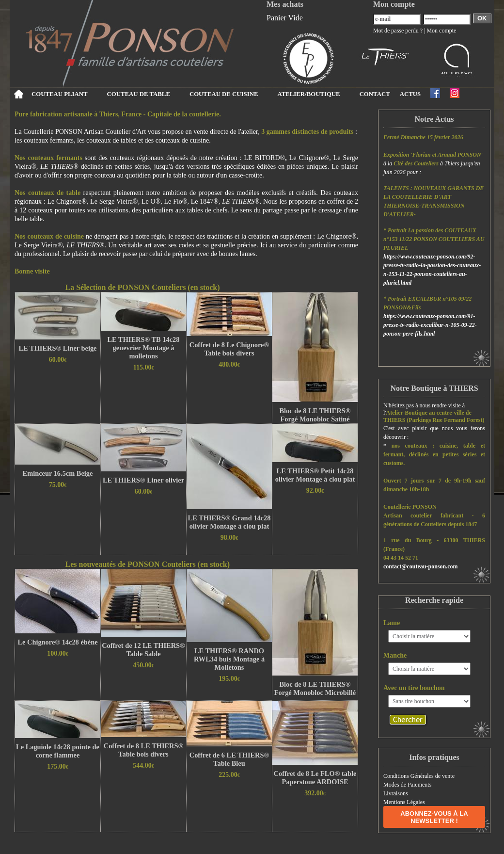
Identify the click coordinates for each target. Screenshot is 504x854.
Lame (392, 623)
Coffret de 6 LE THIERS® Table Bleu (229, 759)
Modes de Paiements (407, 785)
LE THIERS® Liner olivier (143, 480)
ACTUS (410, 94)
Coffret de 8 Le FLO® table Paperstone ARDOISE (315, 778)
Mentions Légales (404, 802)
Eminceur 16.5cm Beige (58, 473)
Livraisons (396, 793)
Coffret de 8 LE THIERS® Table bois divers (144, 750)
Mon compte (441, 31)
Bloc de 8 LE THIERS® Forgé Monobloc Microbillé (315, 688)
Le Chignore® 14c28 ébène (57, 642)
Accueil (18, 94)
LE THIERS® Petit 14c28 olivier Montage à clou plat (315, 475)
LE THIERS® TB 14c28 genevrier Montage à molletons (144, 348)
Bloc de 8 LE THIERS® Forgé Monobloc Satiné (315, 415)
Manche (395, 655)
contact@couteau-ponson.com (421, 566)
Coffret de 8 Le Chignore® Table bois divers (229, 349)
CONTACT (375, 94)
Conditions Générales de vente (419, 776)
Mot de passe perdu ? (398, 31)
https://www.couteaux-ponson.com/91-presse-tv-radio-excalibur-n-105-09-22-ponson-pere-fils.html (430, 325)
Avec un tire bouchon (414, 688)
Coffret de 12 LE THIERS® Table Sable (143, 650)
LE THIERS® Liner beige (58, 348)
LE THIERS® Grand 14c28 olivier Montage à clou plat (229, 522)
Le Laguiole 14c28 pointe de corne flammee (58, 751)
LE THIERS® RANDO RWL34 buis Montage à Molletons (229, 659)
